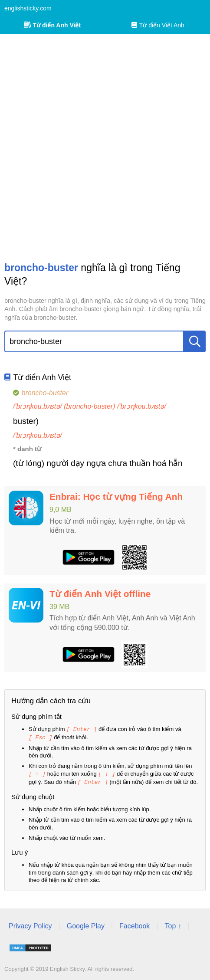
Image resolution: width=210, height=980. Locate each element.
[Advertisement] (105, 147)
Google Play (86, 924)
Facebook (135, 924)
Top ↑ (173, 924)
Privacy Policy (30, 924)
